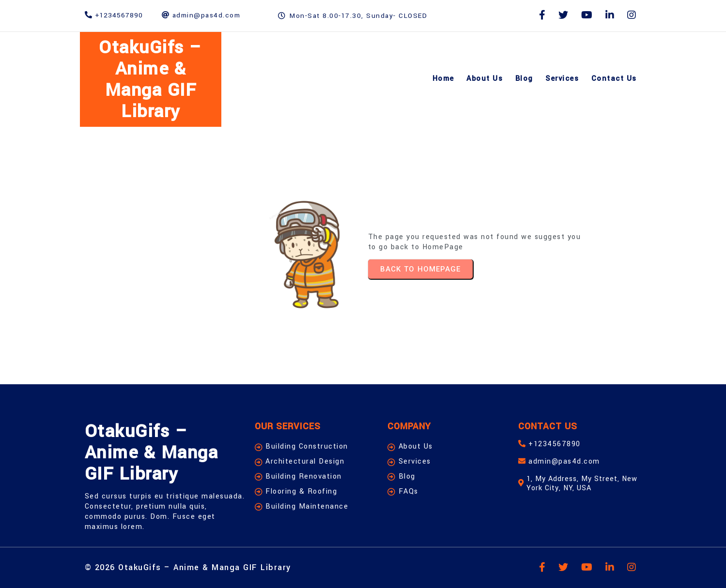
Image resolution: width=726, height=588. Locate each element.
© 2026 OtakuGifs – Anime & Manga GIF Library (188, 567)
